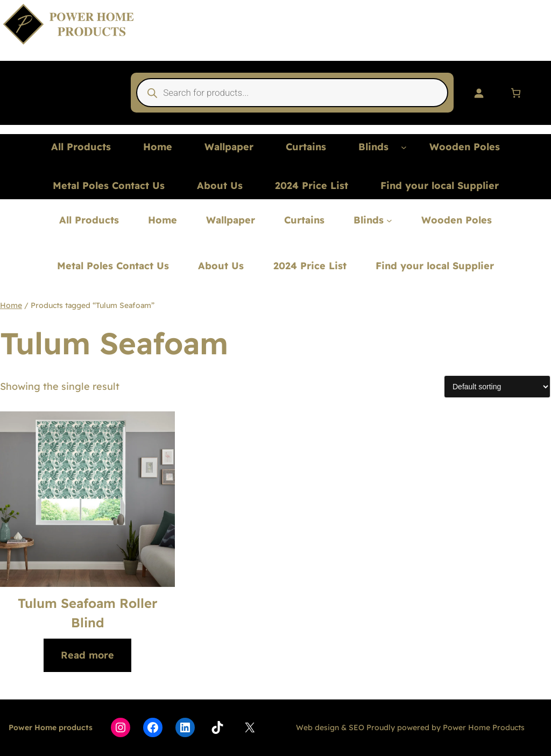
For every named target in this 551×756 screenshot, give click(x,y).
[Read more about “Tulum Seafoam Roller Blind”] (87, 656)
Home (11, 305)
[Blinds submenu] (404, 147)
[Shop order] (497, 387)
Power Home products (51, 727)
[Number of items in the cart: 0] (516, 93)
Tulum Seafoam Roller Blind (88, 613)
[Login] (479, 93)
